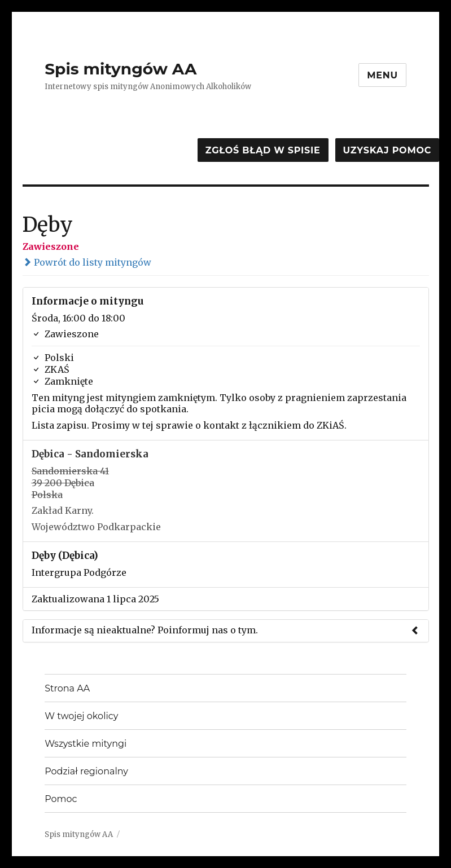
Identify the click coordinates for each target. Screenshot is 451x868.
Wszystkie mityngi (86, 744)
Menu (382, 75)
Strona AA (67, 688)
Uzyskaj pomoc (387, 150)
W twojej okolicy (81, 716)
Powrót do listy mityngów (87, 262)
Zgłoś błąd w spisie (263, 150)
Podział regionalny (86, 771)
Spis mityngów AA (121, 69)
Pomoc (61, 799)
